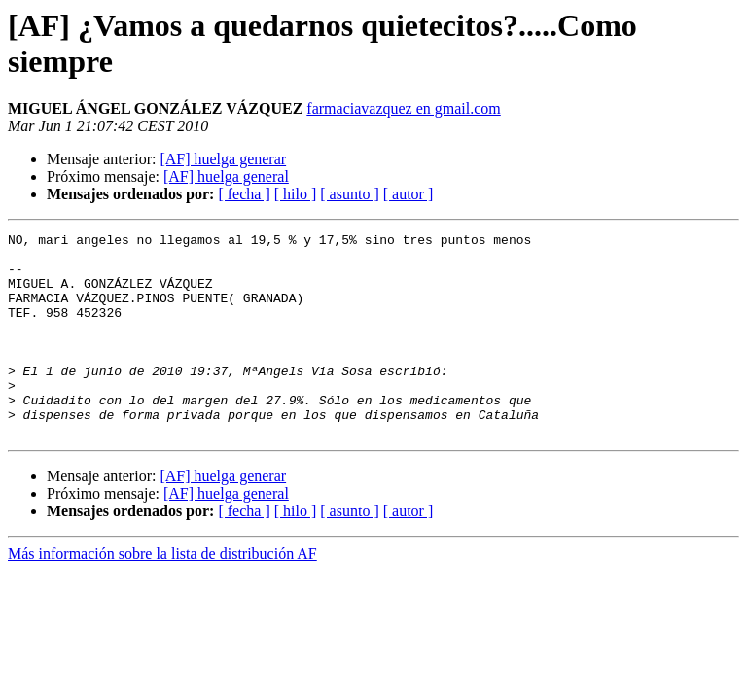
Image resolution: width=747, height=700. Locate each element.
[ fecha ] (244, 194)
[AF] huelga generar (223, 159)
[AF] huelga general (226, 176)
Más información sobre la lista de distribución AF (162, 595)
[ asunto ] (349, 194)
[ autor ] (409, 194)
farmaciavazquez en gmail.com (403, 108)
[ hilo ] (296, 194)
